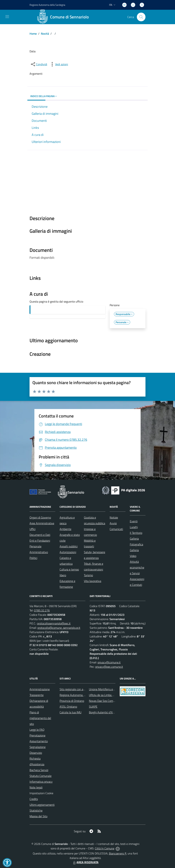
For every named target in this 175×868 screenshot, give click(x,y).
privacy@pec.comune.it (109, 667)
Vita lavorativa (93, 581)
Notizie (114, 517)
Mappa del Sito (38, 816)
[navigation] (7, 17)
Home (33, 34)
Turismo (88, 575)
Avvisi (113, 523)
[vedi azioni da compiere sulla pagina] (59, 64)
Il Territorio (136, 533)
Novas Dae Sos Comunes (104, 701)
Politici (33, 558)
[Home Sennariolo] (64, 17)
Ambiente (65, 529)
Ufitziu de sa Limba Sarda (104, 695)
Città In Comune (105, 848)
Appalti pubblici (69, 546)
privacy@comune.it (109, 662)
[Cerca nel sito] (141, 17)
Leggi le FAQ (37, 730)
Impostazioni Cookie (41, 793)
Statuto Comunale (41, 776)
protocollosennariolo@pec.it (54, 623)
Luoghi (134, 527)
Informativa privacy (41, 782)
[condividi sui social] (39, 64)
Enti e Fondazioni (40, 541)
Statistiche (36, 810)
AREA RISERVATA (85, 862)
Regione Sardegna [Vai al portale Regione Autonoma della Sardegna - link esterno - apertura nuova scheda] (47, 5)
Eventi (134, 521)
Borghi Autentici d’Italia (103, 712)
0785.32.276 (42, 610)
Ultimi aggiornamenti (42, 805)
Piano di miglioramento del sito (40, 718)
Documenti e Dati (40, 535)
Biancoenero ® (118, 853)
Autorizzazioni (68, 552)
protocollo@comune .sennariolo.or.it (59, 628)
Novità (45, 34)
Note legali (36, 787)
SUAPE (93, 707)
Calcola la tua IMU (70, 712)
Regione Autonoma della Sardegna (80, 695)
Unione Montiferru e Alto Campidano (111, 689)
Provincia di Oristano (72, 701)
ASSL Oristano (68, 707)
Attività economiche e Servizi (137, 567)
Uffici (32, 529)
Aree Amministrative (42, 523)
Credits (34, 799)
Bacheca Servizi (39, 770)
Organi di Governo (40, 517)
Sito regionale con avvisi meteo (78, 689)
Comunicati (116, 529)
